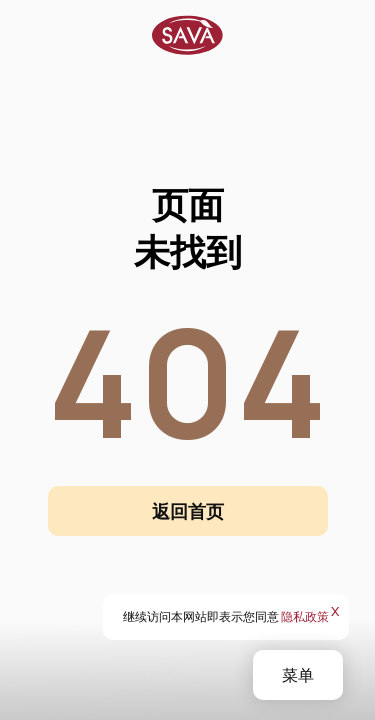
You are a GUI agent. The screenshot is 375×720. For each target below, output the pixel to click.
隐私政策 (305, 616)
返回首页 (188, 511)
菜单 (298, 675)
